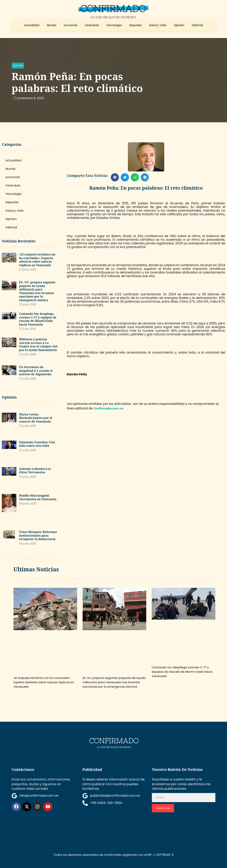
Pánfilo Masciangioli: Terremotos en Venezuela (38, 497)
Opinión (179, 25)
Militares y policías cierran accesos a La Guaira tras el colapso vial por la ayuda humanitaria (38, 345)
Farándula (92, 25)
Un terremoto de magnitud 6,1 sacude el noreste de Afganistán (36, 371)
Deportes (135, 25)
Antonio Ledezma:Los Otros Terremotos (35, 471)
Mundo (51, 25)
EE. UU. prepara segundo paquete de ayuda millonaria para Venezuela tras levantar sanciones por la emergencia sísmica (37, 291)
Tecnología (114, 25)
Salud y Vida (158, 25)
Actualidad (32, 25)
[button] (18, 66)
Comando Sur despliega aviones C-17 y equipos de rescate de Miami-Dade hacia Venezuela (38, 319)
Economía (70, 25)
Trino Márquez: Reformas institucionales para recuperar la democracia (38, 535)
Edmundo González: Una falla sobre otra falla (37, 444)
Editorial (197, 25)
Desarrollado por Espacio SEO (179, 822)
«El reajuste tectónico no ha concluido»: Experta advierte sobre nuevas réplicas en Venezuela (37, 260)
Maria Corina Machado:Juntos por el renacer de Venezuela (36, 418)
